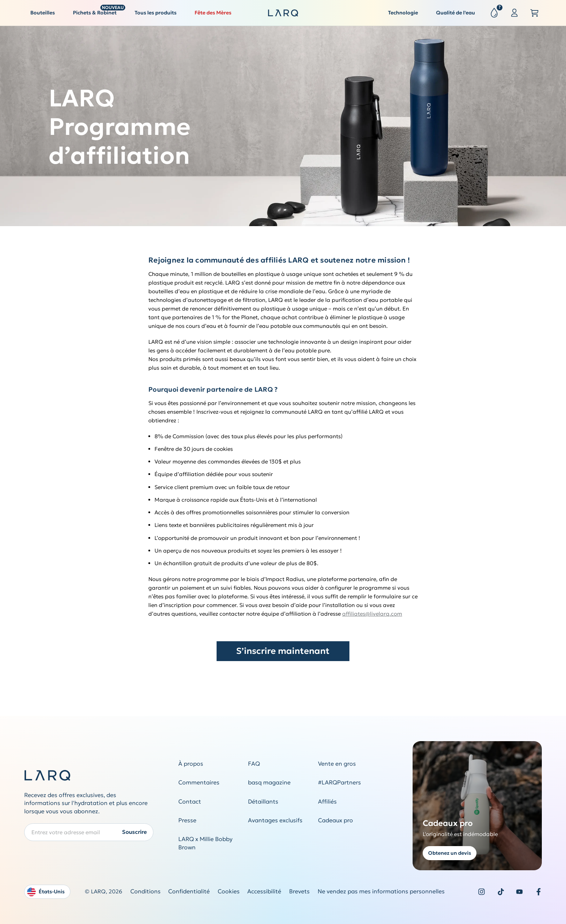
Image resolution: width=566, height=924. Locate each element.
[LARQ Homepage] (283, 13)
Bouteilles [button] (43, 13)
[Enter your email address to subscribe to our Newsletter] (89, 832)
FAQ (254, 764)
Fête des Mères (213, 13)
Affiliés (327, 802)
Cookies (229, 891)
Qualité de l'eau (456, 13)
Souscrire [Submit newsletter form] (134, 832)
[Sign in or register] (514, 13)
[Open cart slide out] (535, 13)
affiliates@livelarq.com (372, 614)
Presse (187, 820)
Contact (190, 802)
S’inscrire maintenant (283, 651)
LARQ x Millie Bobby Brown (205, 843)
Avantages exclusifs (275, 820)
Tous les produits (156, 13)
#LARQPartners (339, 782)
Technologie (403, 13)
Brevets (299, 891)
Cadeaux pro (336, 820)
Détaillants (263, 802)
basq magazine (269, 782)
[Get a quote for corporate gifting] (477, 806)
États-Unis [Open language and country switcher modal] (46, 892)
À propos (191, 764)
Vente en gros (337, 764)
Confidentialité (189, 891)
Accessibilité (264, 891)
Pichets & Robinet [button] (98, 11)
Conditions (145, 891)
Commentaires (199, 782)
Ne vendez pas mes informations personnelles (381, 891)
